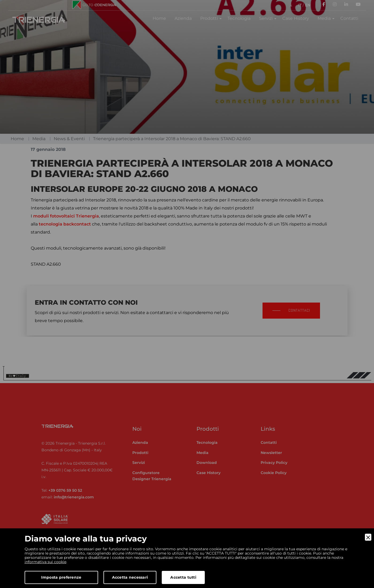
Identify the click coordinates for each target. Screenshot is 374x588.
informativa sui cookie (45, 562)
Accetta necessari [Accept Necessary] (130, 577)
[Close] (368, 537)
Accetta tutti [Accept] (183, 577)
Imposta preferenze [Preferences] (61, 577)
